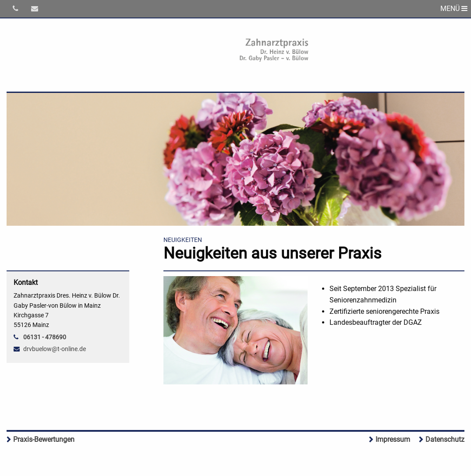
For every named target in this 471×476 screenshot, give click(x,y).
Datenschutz (445, 439)
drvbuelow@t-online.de (55, 349)
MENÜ (454, 9)
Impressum (393, 439)
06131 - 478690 (45, 337)
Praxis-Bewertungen (44, 439)
